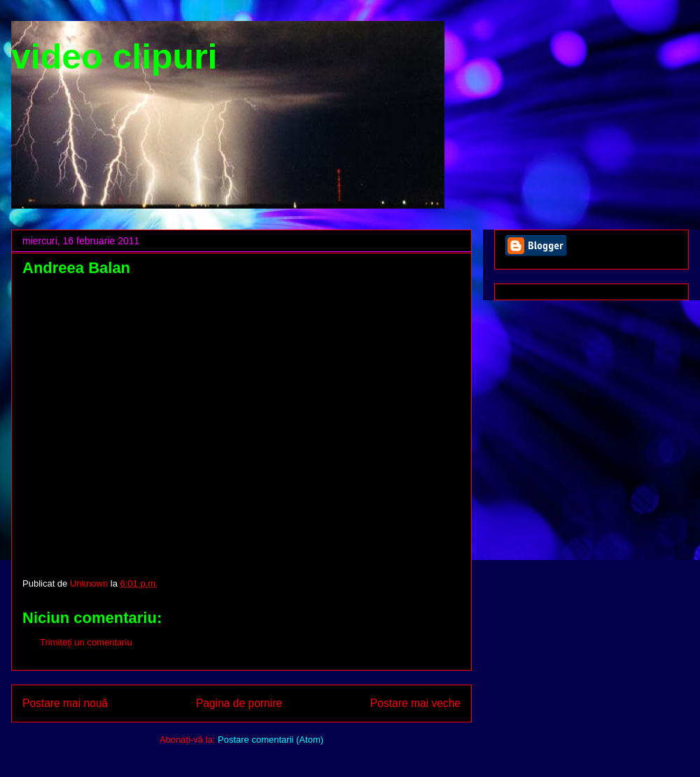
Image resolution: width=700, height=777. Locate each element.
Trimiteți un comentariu (86, 642)
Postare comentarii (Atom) (271, 740)
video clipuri (114, 57)
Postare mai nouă (65, 703)
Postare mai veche (415, 703)
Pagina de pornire (239, 703)
